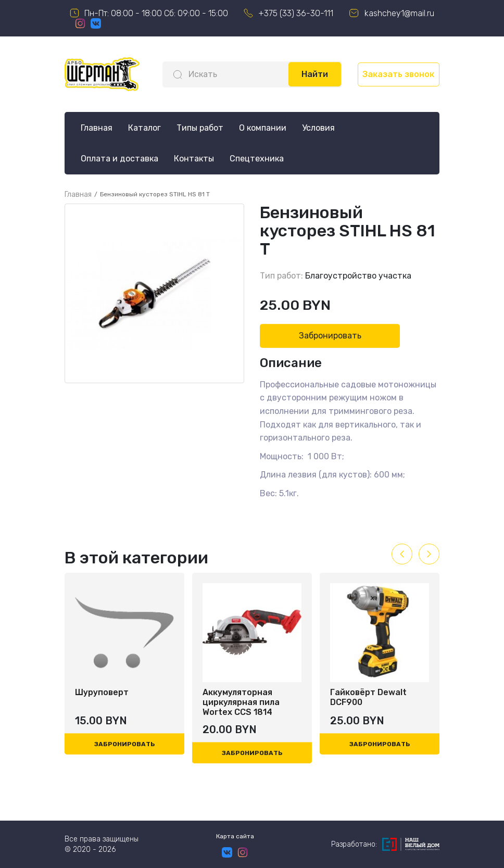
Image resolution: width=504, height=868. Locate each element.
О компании (263, 128)
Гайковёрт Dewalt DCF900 (368, 697)
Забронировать (330, 336)
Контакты (194, 159)
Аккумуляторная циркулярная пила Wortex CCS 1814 (241, 702)
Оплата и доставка (119, 159)
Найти (315, 74)
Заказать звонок (398, 74)
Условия (318, 128)
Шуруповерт (102, 692)
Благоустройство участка (358, 276)
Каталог (144, 128)
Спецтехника (257, 159)
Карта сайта (235, 836)
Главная (97, 128)
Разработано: (385, 844)
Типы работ (200, 128)
